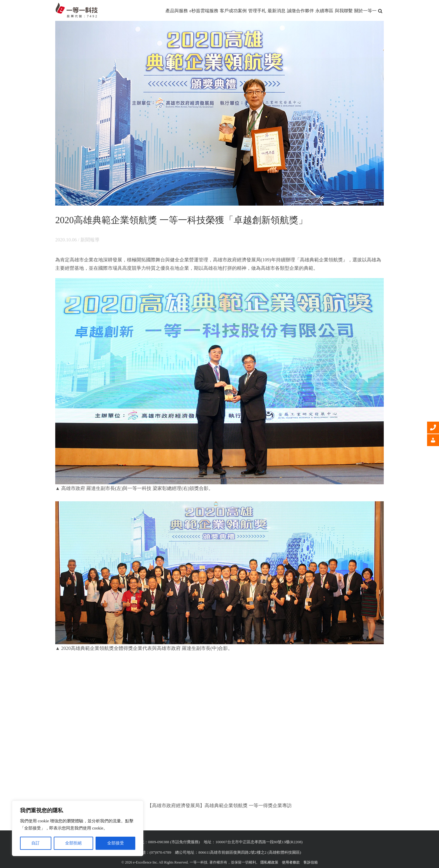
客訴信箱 (311, 862)
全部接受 (116, 843)
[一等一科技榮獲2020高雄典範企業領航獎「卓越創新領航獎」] (219, 113)
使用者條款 (291, 862)
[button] (380, 10)
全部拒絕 (73, 843)
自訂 (36, 843)
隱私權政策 (269, 862)
